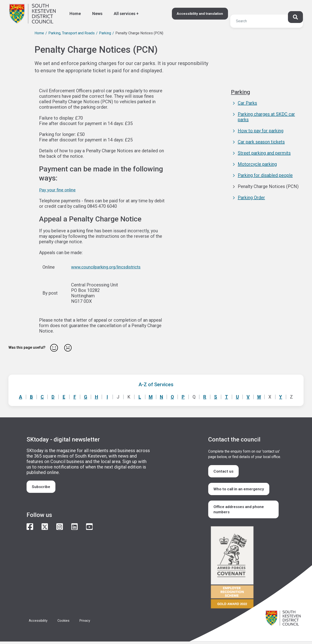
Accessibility (39, 623)
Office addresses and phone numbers (240, 511)
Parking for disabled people (265, 175)
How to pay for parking (261, 131)
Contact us (224, 471)
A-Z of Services (156, 384)
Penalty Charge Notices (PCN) (268, 186)
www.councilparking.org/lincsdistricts (107, 267)
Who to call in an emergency (240, 490)
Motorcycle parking (257, 164)
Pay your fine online (58, 190)
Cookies (66, 623)
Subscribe (42, 487)
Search (14, 10)
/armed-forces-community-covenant (245, 570)
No (68, 348)
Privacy (89, 623)
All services (125, 14)
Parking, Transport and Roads (72, 33)
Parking (105, 33)
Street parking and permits (264, 153)
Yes (54, 348)
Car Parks (247, 103)
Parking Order (251, 198)
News (97, 14)
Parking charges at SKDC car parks (266, 117)
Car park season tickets (261, 142)
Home (75, 14)
